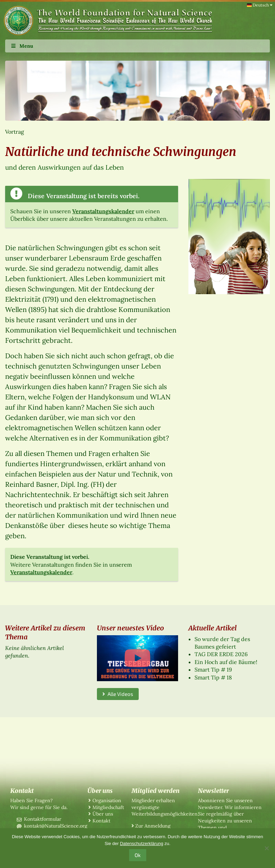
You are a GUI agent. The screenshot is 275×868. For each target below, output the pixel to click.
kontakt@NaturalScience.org (56, 826)
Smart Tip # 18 (213, 677)
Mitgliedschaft (108, 807)
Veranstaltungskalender (103, 211)
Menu (22, 46)
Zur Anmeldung (153, 826)
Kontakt (101, 821)
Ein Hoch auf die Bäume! (226, 662)
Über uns (103, 814)
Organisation (107, 800)
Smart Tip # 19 (213, 670)
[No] (266, 848)
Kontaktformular (43, 819)
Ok (138, 855)
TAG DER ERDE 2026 (221, 654)
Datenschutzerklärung (141, 843)
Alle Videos (118, 694)
